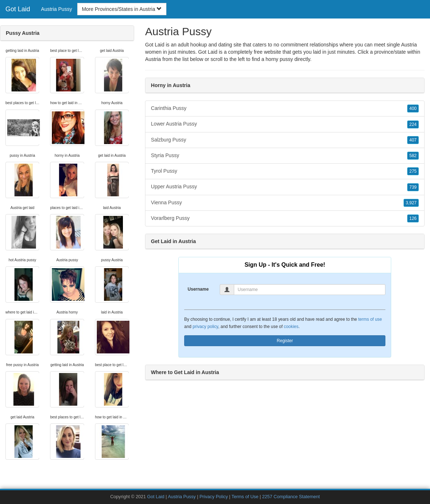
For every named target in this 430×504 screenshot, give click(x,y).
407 (413, 140)
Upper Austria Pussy (285, 187)
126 (413, 218)
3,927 (411, 203)
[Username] (310, 290)
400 (413, 108)
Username (198, 289)
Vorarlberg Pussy (285, 218)
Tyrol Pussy (285, 171)
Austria (153, 59)
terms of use (370, 319)
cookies (291, 327)
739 (413, 187)
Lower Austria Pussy (285, 124)
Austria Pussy (57, 9)
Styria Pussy (285, 156)
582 (413, 156)
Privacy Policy (214, 497)
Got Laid (18, 9)
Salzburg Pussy (285, 140)
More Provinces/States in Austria (122, 9)
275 (413, 171)
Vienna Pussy (285, 203)
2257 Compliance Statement (291, 497)
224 (413, 124)
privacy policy (205, 327)
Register (285, 341)
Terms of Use (245, 497)
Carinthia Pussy (285, 108)
